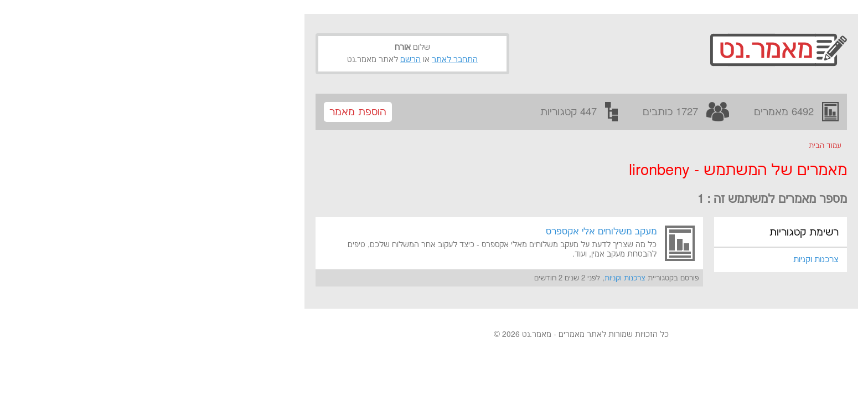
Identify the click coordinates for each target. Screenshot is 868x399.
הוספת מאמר (211, 112)
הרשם (263, 60)
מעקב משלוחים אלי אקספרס (454, 232)
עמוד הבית (678, 146)
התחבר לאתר (308, 60)
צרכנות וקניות (669, 260)
